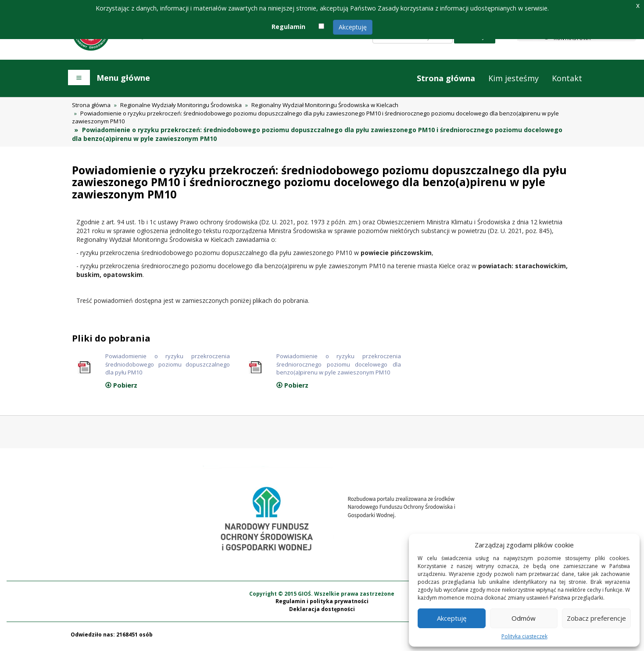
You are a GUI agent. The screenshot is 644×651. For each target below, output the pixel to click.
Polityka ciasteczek (524, 636)
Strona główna (446, 78)
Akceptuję (353, 27)
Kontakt (567, 78)
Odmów (524, 618)
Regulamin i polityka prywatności (322, 606)
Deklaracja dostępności (322, 613)
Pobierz (121, 389)
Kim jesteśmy (513, 78)
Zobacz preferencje (596, 618)
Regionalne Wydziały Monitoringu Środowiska (181, 105)
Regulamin (288, 27)
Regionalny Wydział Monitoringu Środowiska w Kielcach (325, 105)
